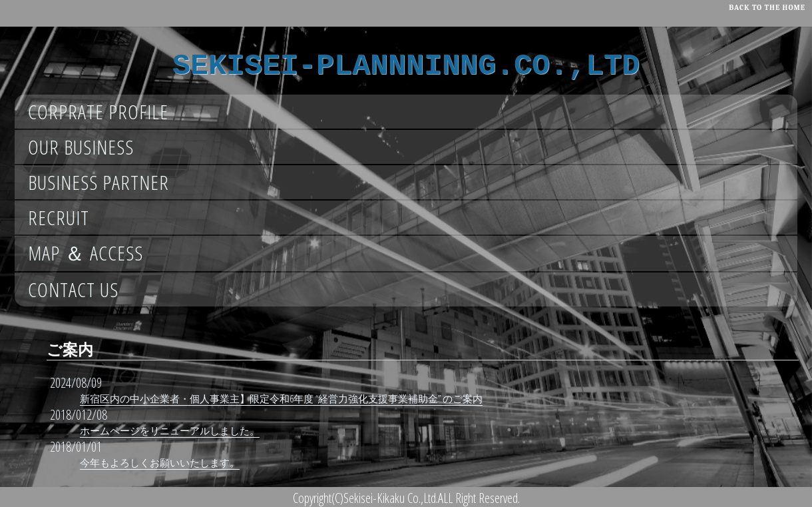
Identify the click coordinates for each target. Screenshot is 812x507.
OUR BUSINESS (81, 147)
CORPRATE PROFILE (98, 112)
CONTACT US (73, 289)
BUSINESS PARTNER (99, 182)
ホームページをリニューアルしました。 (170, 430)
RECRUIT (59, 218)
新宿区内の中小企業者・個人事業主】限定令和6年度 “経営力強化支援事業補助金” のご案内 (281, 398)
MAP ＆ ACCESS (86, 253)
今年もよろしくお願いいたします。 (160, 462)
